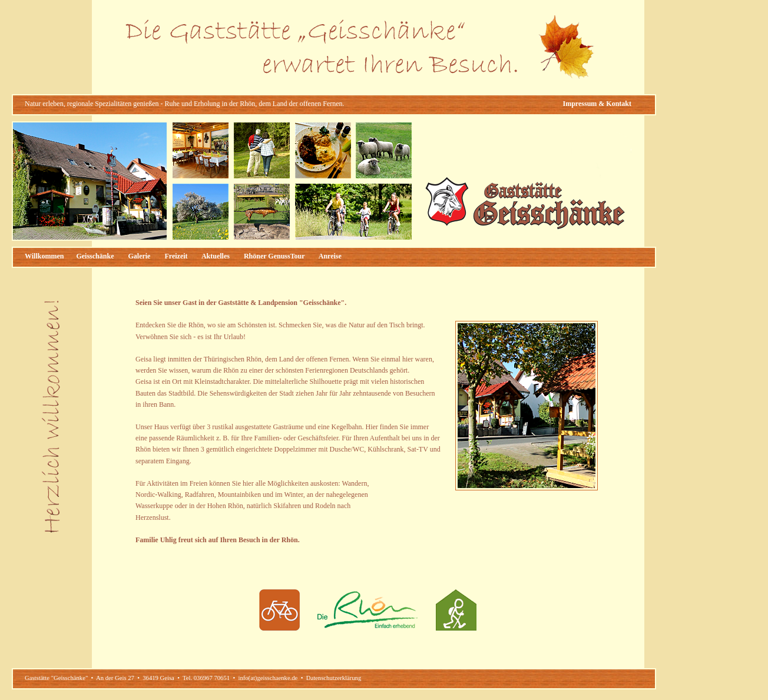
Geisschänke (95, 256)
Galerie (139, 256)
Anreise (330, 256)
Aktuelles (216, 256)
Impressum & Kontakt (597, 104)
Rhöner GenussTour (274, 256)
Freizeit (176, 256)
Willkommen (44, 256)
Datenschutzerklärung (334, 678)
